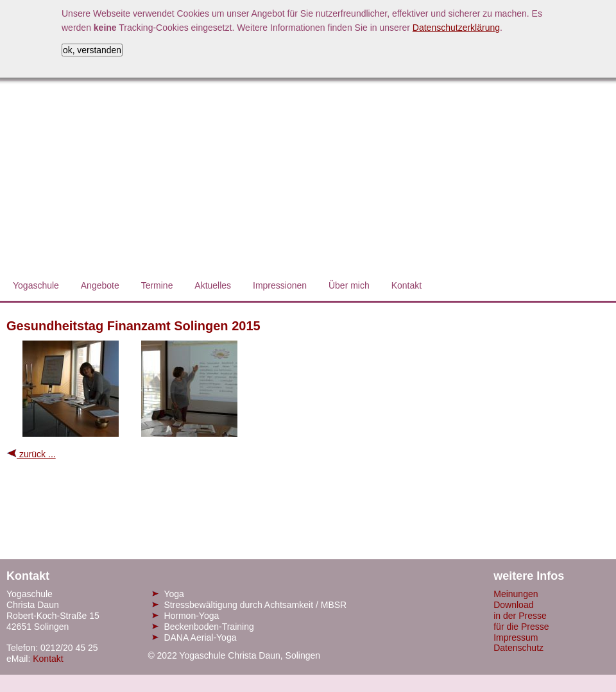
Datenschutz (518, 648)
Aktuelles (213, 285)
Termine (157, 285)
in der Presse (520, 616)
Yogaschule (36, 285)
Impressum (516, 637)
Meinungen (516, 594)
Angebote (100, 285)
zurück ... (31, 454)
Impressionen (280, 285)
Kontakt (406, 285)
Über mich (349, 285)
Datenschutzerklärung (456, 28)
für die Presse (521, 627)
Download (513, 605)
